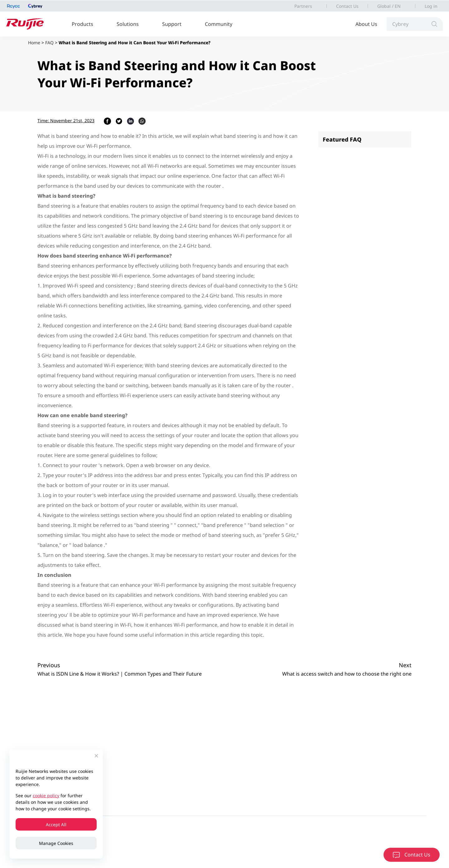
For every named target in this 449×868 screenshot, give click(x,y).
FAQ (49, 43)
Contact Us (347, 6)
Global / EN (389, 6)
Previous (49, 665)
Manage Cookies (56, 843)
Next (405, 665)
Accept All (56, 825)
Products (82, 24)
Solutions (128, 24)
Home (34, 43)
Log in (431, 6)
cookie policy (46, 796)
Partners (303, 6)
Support (172, 24)
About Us (366, 24)
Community (219, 24)
